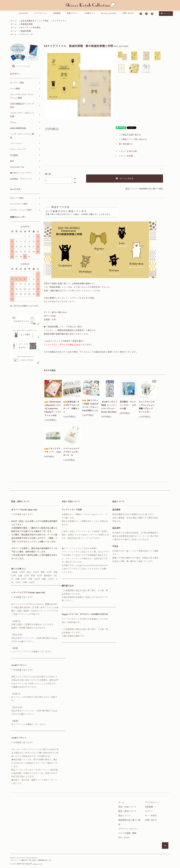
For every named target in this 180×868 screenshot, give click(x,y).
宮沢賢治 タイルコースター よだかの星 (128, 405)
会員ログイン (72, 13)
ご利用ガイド (89, 13)
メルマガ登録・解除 (127, 833)
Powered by (26, 864)
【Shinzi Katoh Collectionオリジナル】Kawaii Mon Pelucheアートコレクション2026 (53, 408)
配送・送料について (127, 811)
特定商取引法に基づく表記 (151, 189)
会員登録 (57, 13)
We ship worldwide (109, 13)
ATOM (127, 837)
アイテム (165, 13)
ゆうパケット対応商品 (31, 27)
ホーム (14, 21)
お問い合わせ (128, 13)
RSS (120, 837)
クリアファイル (60, 21)
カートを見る (151, 815)
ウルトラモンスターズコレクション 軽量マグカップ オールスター (148, 407)
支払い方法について (127, 807)
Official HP (23, 13)
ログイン (149, 811)
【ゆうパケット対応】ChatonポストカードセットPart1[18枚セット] (90, 405)
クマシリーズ (27, 34)
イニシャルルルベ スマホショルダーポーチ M (72, 452)
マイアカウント (40, 13)
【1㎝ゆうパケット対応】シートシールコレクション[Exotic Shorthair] (109, 407)
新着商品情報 (27, 24)
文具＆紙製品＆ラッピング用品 (35, 21)
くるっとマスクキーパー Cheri (53, 450)
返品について (131, 189)
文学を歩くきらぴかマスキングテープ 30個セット (71, 407)
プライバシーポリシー (128, 829)
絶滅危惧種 (26, 31)
